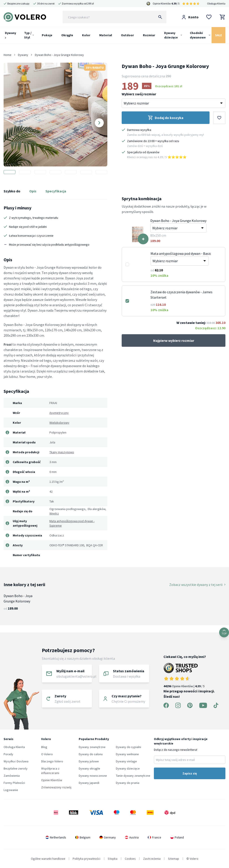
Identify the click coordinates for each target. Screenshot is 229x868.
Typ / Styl (28, 35)
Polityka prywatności (87, 859)
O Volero (47, 754)
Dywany (11, 35)
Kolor (86, 35)
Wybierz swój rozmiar (139, 94)
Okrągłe (67, 35)
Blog (44, 747)
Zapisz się (190, 773)
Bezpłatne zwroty (16, 768)
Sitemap (174, 859)
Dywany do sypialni (128, 747)
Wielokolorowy (59, 423)
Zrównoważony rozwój (56, 787)
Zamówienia (12, 776)
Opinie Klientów (52, 780)
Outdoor (127, 35)
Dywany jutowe (89, 761)
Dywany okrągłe (89, 768)
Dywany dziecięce (171, 35)
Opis (33, 191)
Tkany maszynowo (62, 452)
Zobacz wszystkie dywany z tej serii (197, 585)
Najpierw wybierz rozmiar (174, 340)
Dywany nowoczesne (93, 776)
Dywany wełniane (127, 754)
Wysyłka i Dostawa (16, 761)
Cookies (130, 859)
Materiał (106, 35)
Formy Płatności (14, 783)
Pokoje (47, 35)
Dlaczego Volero (52, 761)
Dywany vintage (126, 761)
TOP (224, 632)
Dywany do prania (128, 783)
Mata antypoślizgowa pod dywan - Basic (181, 253)
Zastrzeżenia (152, 859)
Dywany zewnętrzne (92, 747)
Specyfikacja (56, 191)
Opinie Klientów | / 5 (191, 675)
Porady (8, 754)
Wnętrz (54, 513)
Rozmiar (149, 35)
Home (7, 55)
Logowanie (11, 790)
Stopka (113, 859)
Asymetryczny (59, 413)
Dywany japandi (89, 783)
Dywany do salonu (91, 754)
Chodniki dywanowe (198, 35)
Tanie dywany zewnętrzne (133, 776)
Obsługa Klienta (216, 3)
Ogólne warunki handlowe (48, 859)
